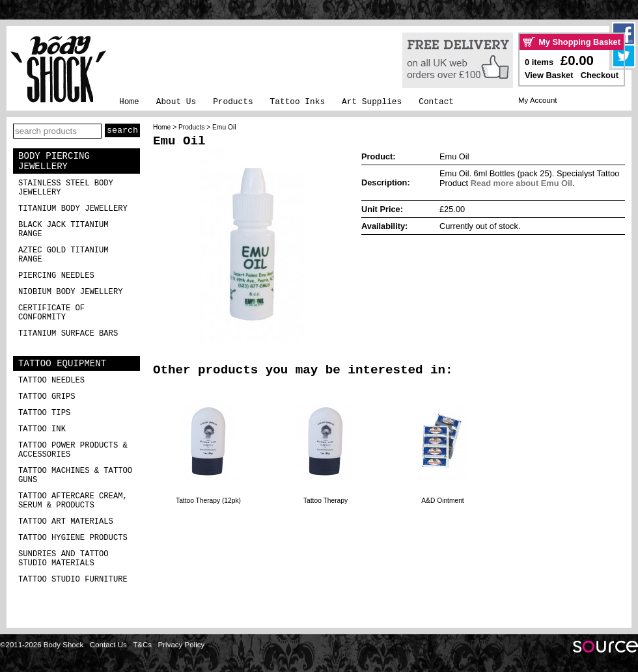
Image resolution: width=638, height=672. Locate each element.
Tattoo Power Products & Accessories (73, 450)
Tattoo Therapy (326, 501)
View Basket (549, 75)
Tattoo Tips (44, 413)
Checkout (600, 75)
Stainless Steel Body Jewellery (66, 188)
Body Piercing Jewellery (54, 161)
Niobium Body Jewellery (71, 292)
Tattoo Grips (47, 397)
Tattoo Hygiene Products (73, 538)
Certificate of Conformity (51, 313)
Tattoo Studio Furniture (73, 580)
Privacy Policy (182, 645)
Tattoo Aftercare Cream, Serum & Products (73, 501)
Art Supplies (372, 102)
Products (233, 102)
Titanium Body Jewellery (73, 209)
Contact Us (108, 645)
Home (129, 102)
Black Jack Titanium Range (63, 230)
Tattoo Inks (298, 102)
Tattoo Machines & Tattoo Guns (75, 476)
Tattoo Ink (42, 429)
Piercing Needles (56, 276)
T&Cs (142, 645)
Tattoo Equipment (62, 364)
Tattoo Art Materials (66, 522)
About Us (176, 102)
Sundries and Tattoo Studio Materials (63, 559)
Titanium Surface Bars (68, 334)
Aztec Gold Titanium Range (63, 255)
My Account (538, 100)
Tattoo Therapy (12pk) (208, 501)
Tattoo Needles (51, 381)
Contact (436, 102)
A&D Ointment (442, 501)
